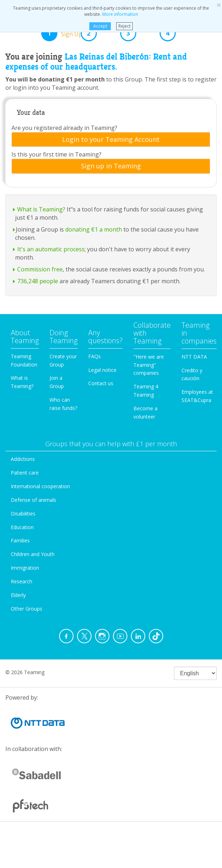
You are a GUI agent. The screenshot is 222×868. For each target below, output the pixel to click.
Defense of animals (34, 500)
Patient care (25, 473)
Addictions (23, 459)
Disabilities (23, 514)
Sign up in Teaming (111, 166)
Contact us (101, 383)
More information (120, 14)
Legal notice (102, 370)
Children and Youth (33, 554)
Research (22, 581)
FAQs (95, 356)
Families (20, 540)
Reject (124, 26)
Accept (100, 26)
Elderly (18, 595)
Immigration (25, 568)
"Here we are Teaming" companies (149, 365)
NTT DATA (194, 357)
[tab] (111, 140)
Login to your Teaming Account (111, 140)
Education (22, 527)
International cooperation (40, 486)
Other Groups (27, 609)
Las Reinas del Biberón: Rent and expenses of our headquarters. (96, 62)
